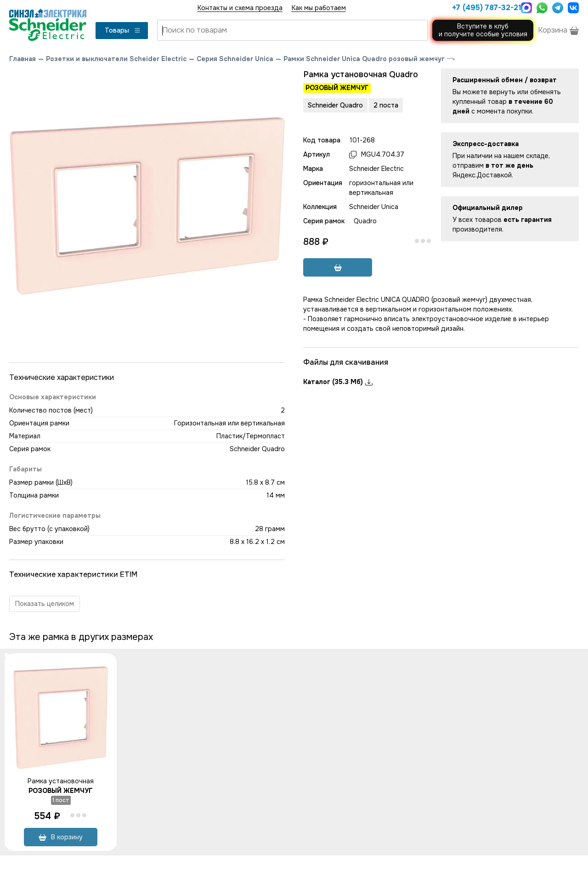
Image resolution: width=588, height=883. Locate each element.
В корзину (61, 837)
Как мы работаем (319, 8)
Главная (23, 59)
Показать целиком (45, 604)
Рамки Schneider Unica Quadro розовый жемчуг (364, 59)
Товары (123, 30)
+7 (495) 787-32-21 (484, 8)
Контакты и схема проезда (240, 8)
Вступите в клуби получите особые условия (483, 30)
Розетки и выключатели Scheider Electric (116, 59)
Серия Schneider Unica (235, 59)
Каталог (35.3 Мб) (338, 382)
